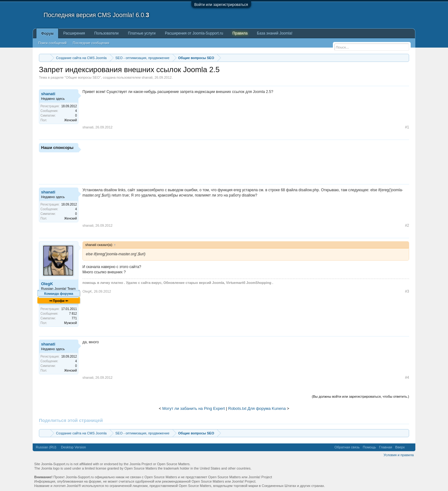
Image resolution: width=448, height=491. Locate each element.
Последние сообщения (91, 43)
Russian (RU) (46, 447)
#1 (407, 127)
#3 (407, 291)
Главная (385, 447)
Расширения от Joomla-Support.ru (194, 33)
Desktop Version (73, 447)
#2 (407, 225)
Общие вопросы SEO (83, 77)
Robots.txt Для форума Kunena (257, 408)
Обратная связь (347, 447)
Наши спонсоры (57, 148)
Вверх (400, 447)
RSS (410, 447)
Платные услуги (142, 33)
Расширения (74, 33)
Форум (47, 34)
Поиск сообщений (52, 43)
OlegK (47, 284)
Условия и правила (399, 455)
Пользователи (106, 33)
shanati (147, 77)
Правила (240, 33)
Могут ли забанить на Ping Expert (194, 408)
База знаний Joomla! (275, 33)
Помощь (369, 447)
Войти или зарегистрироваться (221, 5)
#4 (407, 378)
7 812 (73, 314)
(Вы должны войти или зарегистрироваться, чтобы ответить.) (360, 396)
